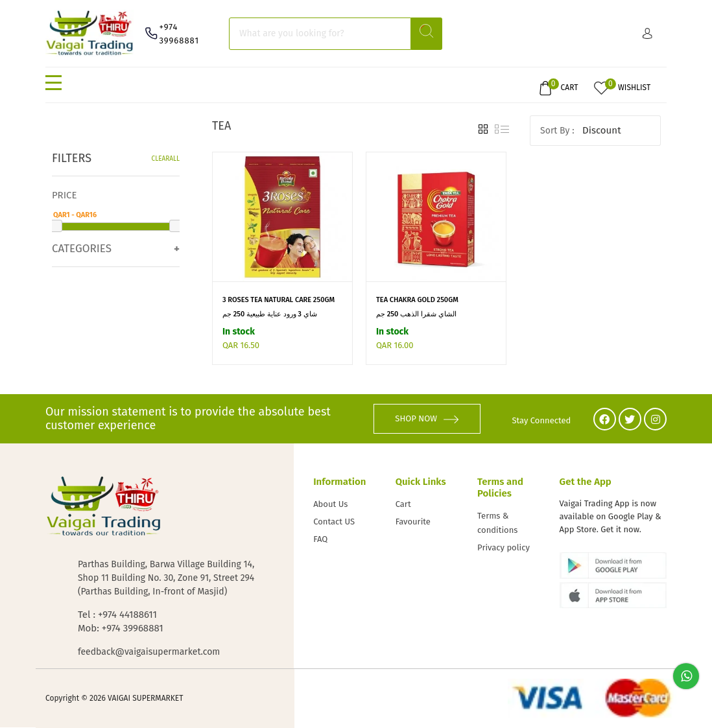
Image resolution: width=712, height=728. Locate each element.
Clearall (166, 159)
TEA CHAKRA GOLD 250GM (417, 300)
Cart (403, 504)
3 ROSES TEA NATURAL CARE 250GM (279, 300)
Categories (82, 249)
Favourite (413, 522)
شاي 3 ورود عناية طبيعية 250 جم (270, 314)
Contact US (334, 522)
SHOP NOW (427, 418)
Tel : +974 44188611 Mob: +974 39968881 (121, 621)
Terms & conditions (497, 523)
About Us (330, 504)
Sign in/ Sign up (647, 33)
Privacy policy (504, 547)
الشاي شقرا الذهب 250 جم (416, 314)
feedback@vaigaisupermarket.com (149, 652)
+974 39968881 (179, 34)
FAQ (320, 539)
